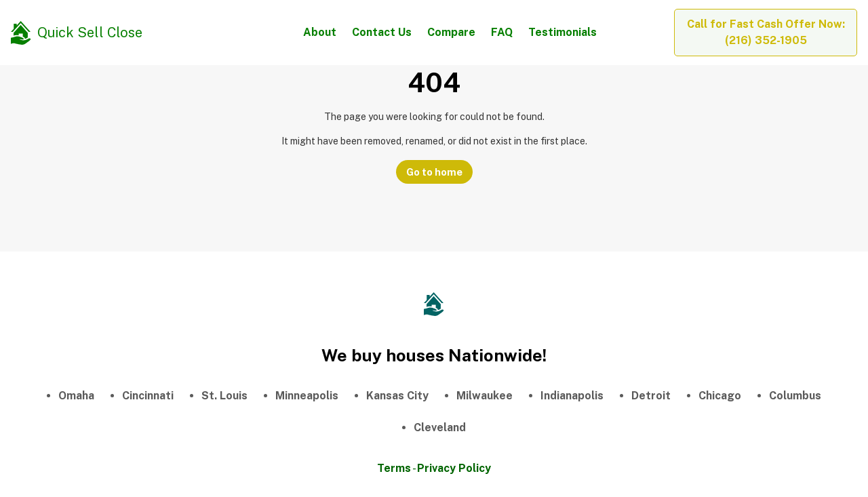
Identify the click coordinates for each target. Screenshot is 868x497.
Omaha (76, 396)
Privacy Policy (454, 468)
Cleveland (440, 428)
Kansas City (397, 396)
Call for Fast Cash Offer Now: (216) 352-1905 (766, 32)
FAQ (502, 32)
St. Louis (224, 396)
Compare (451, 32)
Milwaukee (485, 396)
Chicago (720, 396)
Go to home (434, 172)
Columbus (795, 396)
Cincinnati (148, 396)
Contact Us (382, 32)
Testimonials (563, 32)
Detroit (651, 396)
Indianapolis (572, 396)
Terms (394, 468)
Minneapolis (307, 396)
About (320, 32)
